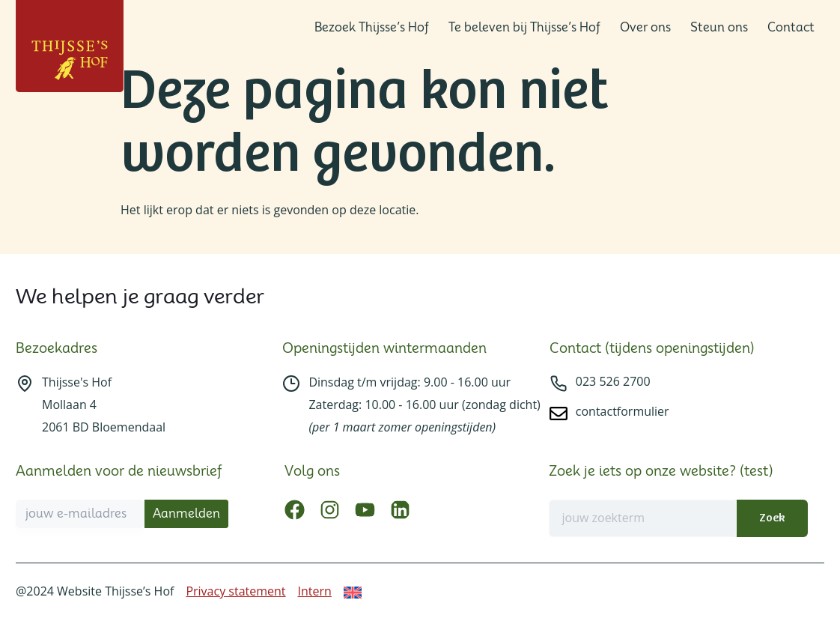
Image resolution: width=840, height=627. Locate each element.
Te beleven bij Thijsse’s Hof (524, 27)
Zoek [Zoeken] (772, 518)
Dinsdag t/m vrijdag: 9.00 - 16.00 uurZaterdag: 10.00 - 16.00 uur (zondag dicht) (424, 405)
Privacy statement (235, 591)
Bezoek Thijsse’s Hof (372, 27)
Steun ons (719, 27)
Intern (315, 591)
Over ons (645, 27)
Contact (791, 27)
